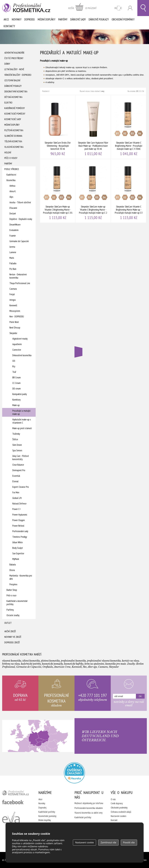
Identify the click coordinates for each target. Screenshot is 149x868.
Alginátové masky (20, 339)
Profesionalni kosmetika (74, 773)
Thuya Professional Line (20, 283)
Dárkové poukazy (99, 19)
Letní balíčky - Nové (14, 69)
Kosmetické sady (13, 119)
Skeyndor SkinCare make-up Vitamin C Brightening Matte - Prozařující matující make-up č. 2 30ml (93, 191)
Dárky (7, 64)
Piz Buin (13, 269)
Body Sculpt (18, 548)
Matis (12, 258)
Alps (11, 197)
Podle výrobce (12, 169)
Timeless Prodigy (20, 537)
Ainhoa (12, 186)
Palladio (13, 263)
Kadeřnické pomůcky (15, 108)
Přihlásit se (130, 8)
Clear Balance (18, 465)
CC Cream (16, 383)
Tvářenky (16, 434)
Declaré (13, 213)
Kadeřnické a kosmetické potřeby (17, 603)
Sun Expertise (18, 553)
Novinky (17, 19)
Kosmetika (11, 180)
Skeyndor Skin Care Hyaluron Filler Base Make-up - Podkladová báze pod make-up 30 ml (93, 127)
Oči (14, 361)
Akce (6, 19)
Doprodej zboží (12, 642)
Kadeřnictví (11, 175)
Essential (16, 476)
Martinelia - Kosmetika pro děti (21, 577)
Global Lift (17, 498)
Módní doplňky (46, 19)
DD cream (17, 389)
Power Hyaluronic (20, 515)
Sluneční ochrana (13, 136)
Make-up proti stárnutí (22, 428)
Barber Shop (12, 590)
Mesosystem (15, 311)
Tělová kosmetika (13, 141)
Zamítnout (108, 842)
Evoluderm (14, 230)
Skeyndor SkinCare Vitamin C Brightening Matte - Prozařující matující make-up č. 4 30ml (129, 127)
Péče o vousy (11, 158)
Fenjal (12, 294)
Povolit (129, 842)
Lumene (13, 252)
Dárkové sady (78, 19)
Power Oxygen (19, 520)
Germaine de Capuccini (19, 241)
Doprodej (30, 19)
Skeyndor (13, 333)
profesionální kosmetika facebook (13, 802)
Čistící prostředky (14, 58)
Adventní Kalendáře (14, 53)
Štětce (15, 439)
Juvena (12, 247)
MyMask (16, 559)
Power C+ (17, 509)
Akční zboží (10, 631)
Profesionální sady (20, 531)
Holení (8, 152)
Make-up (16, 405)
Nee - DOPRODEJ (17, 316)
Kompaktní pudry (20, 394)
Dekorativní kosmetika (16, 91)
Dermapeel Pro (19, 470)
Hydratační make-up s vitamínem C (22, 421)
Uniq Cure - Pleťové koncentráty (21, 458)
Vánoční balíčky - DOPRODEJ (18, 75)
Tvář (14, 372)
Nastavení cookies (119, 816)
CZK (118, 8)
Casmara (13, 289)
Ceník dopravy (117, 803)
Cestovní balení (12, 80)
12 (140, 91)
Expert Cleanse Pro (21, 487)
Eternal (15, 481)
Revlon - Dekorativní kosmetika (18, 276)
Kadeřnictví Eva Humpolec (11, 821)
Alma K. (13, 191)
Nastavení (85, 842)
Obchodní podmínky (123, 19)
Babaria (13, 565)
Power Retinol (18, 526)
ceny (103, 91)
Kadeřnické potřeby (47, 812)
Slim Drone (17, 445)
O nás (113, 799)
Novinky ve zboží (13, 637)
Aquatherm (17, 344)
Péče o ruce (11, 595)
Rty (14, 366)
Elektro (8, 103)
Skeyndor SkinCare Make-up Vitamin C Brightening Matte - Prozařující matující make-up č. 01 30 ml (58, 191)
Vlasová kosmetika (14, 147)
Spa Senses (17, 450)
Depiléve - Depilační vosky (21, 219)
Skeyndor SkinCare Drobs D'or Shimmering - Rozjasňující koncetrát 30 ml (58, 127)
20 (137, 91)
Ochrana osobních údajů (121, 812)
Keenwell (13, 305)
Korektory (16, 400)
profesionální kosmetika (17, 794)
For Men (16, 492)
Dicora (12, 570)
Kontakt (114, 820)
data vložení (95, 91)
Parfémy (63, 19)
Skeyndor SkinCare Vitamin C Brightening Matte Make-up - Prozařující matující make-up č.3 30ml (129, 191)
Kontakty (9, 26)
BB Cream (17, 377)
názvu (88, 91)
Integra (13, 300)
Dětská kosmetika (13, 97)
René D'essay (15, 328)
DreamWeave (15, 225)
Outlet (8, 623)
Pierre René (14, 322)
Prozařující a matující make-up (21, 412)
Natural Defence (19, 504)
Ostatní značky (13, 615)
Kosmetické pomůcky (15, 114)
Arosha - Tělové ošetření (20, 202)
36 (143, 91)
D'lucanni (13, 208)
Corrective (17, 350)
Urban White (18, 542)
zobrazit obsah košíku (83, 8)
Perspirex (13, 584)
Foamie (13, 236)
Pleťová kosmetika (14, 130)
